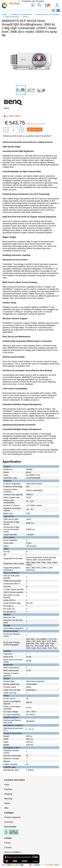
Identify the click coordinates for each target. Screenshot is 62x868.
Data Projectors (12, 17)
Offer (6, 808)
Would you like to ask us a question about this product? (28, 136)
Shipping (8, 794)
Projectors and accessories (48, 14)
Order (7, 785)
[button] (57, 43)
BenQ (26, 17)
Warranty (8, 799)
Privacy (8, 843)
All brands (9, 822)
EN (58, 10)
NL (53, 10)
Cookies (8, 847)
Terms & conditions (13, 852)
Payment (8, 789)
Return (7, 803)
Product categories (12, 817)
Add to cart (35, 129)
